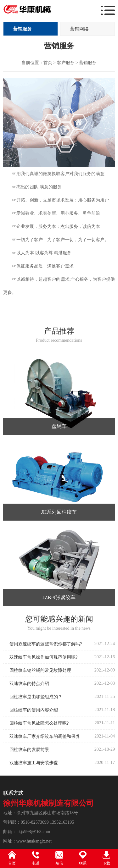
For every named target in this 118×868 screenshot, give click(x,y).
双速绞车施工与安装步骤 (34, 763)
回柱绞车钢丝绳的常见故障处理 (40, 670)
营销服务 (22, 29)
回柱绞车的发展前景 (29, 750)
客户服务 (66, 63)
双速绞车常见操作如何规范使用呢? (43, 657)
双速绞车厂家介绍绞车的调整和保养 (45, 736)
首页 (48, 63)
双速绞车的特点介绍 (29, 684)
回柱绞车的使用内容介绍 (34, 710)
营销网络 (79, 29)
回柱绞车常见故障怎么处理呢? (39, 723)
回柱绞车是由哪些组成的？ (36, 697)
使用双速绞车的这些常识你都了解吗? (46, 644)
